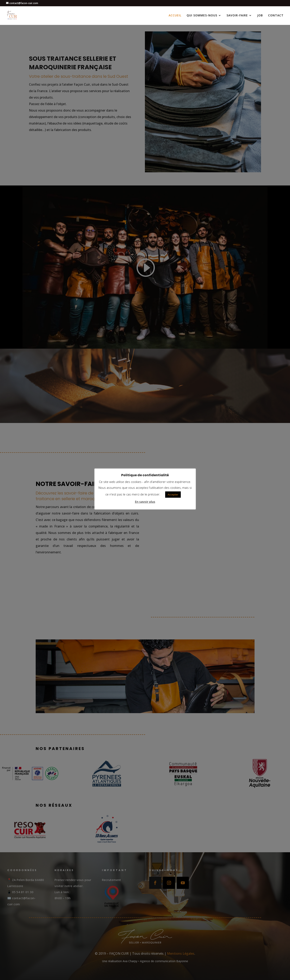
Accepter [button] (173, 494)
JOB (260, 16)
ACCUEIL (175, 16)
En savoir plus (145, 502)
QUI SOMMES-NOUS (202, 16)
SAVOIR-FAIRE (237, 16)
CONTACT (276, 16)
